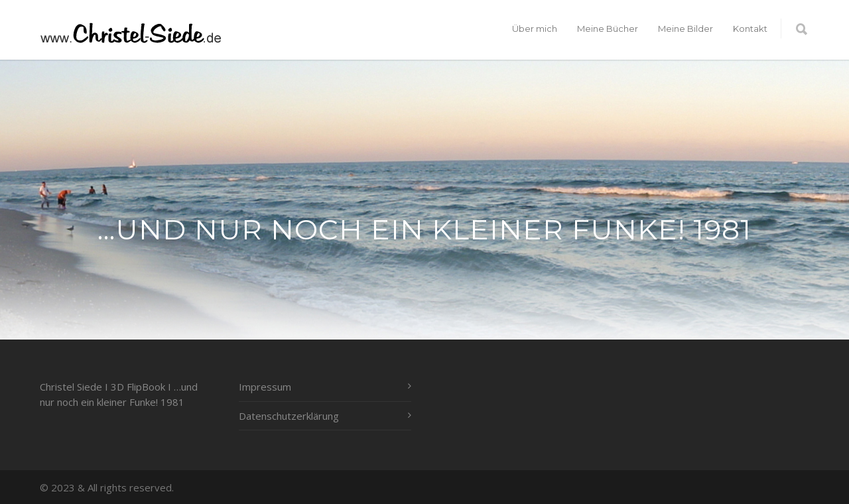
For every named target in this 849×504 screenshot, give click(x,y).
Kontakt (750, 29)
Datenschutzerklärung (289, 416)
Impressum (265, 387)
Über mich (535, 29)
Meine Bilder (686, 29)
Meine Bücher (608, 29)
